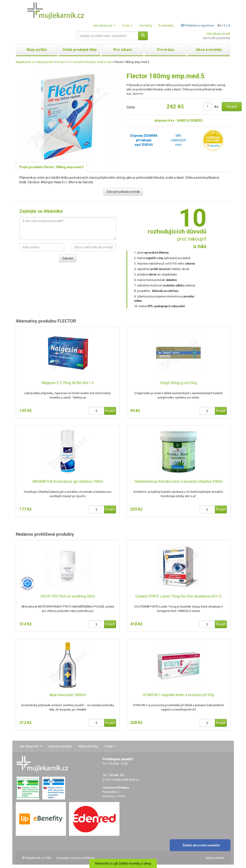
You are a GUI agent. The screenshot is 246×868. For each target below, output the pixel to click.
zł (229, 25)
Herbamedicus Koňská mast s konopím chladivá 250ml (178, 481)
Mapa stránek (215, 858)
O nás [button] (127, 25)
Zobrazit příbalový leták (123, 192)
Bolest (61, 62)
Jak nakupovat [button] (104, 25)
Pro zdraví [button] (123, 50)
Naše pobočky (88, 746)
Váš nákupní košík (218, 34)
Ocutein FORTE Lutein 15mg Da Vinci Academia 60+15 (178, 596)
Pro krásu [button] (165, 50)
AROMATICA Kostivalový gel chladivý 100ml (68, 481)
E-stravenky (166, 25)
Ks (216, 107)
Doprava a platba (60, 746)
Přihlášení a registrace (197, 25)
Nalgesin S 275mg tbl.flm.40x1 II (68, 383)
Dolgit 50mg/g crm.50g (178, 383)
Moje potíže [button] (37, 50)
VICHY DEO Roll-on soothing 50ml (68, 596)
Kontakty (146, 25)
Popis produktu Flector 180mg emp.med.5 (52, 167)
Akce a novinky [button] (209, 50)
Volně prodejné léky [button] (80, 50)
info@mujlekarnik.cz (126, 780)
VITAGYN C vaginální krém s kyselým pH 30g (178, 695)
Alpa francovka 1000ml (68, 695)
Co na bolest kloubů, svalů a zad (90, 62)
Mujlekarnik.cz (25, 62)
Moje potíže (46, 62)
